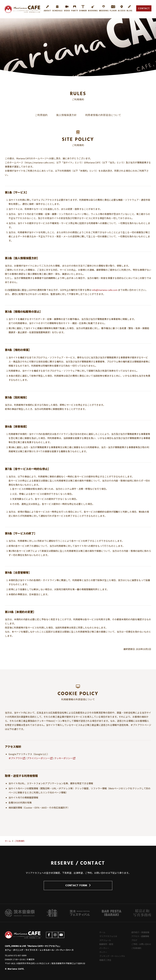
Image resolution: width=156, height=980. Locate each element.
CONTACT (144, 8)
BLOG (129, 8)
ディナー (103, 952)
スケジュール (105, 940)
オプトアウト (17, 758)
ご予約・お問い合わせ (141, 944)
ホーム (102, 932)
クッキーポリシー (65, 758)
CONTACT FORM (78, 885)
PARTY (75, 8)
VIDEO (67, 8)
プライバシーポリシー (40, 758)
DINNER (83, 8)
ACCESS (122, 8)
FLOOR (113, 8)
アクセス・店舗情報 (140, 936)
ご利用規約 (41, 115)
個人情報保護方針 (66, 115)
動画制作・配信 (106, 944)
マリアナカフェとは (108, 936)
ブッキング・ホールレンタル (112, 956)
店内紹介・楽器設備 (140, 932)
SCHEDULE (57, 8)
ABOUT (47, 8)
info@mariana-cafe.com (105, 290)
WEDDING (104, 8)
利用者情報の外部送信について (103, 115)
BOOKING (93, 8)
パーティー (104, 948)
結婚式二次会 (105, 960)
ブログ (134, 940)
